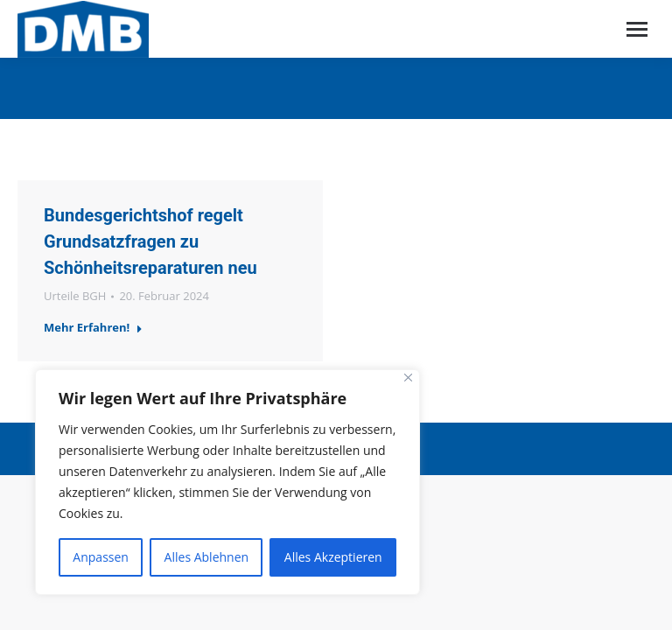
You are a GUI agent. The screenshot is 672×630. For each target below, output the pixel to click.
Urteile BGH (75, 296)
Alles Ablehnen (207, 557)
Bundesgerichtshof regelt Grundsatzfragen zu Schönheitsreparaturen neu (150, 241)
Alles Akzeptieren (333, 557)
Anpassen (101, 557)
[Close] (408, 378)
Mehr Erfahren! (93, 328)
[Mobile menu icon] (637, 29)
